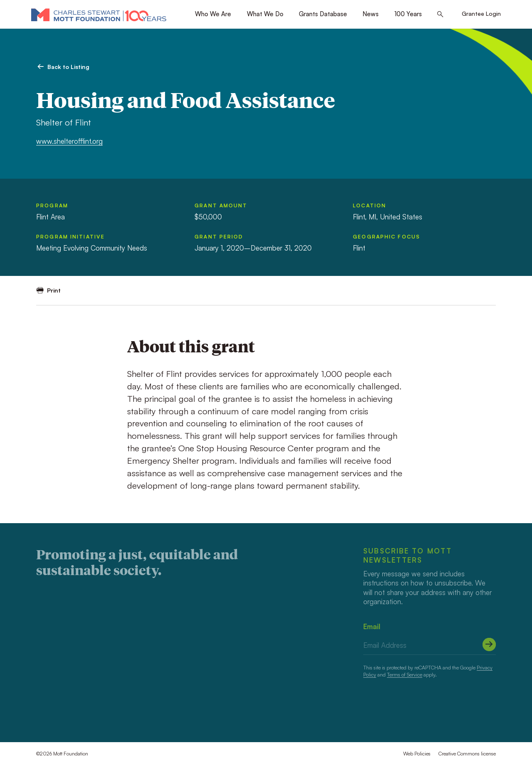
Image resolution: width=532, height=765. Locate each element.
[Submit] (489, 644)
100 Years (408, 14)
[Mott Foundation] (99, 15)
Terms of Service (405, 675)
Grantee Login (481, 14)
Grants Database (323, 14)
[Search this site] (440, 15)
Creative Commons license (467, 754)
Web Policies (417, 754)
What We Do (265, 14)
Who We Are (213, 14)
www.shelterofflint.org (69, 141)
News (371, 14)
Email (372, 626)
